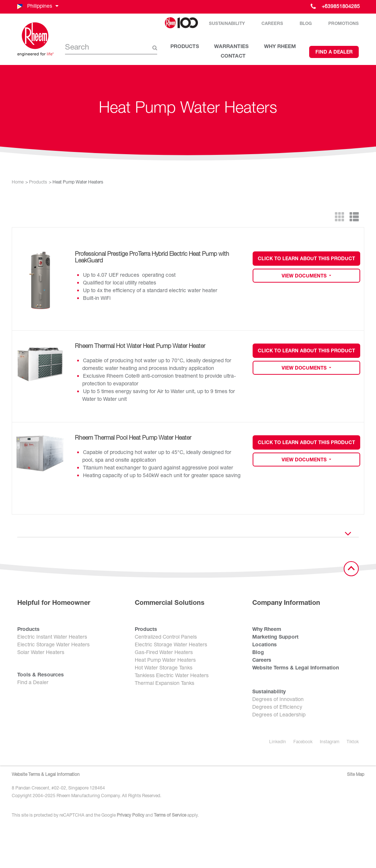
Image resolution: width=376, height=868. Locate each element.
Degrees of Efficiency (277, 708)
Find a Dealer (334, 53)
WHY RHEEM (280, 47)
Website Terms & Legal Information (296, 668)
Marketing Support (275, 638)
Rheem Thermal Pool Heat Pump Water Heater (133, 439)
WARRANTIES (231, 47)
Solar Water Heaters (41, 653)
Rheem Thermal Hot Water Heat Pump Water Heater (140, 347)
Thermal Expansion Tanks (164, 684)
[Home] (36, 39)
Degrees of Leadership (279, 715)
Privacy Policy (131, 816)
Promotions (344, 24)
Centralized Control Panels (166, 638)
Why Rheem (267, 630)
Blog (306, 24)
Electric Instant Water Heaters (52, 638)
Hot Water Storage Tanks (164, 668)
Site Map (356, 775)
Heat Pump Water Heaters (165, 661)
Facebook (303, 742)
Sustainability (227, 24)
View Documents (305, 277)
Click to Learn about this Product (306, 259)
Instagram (330, 742)
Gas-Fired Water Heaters (164, 653)
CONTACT (233, 57)
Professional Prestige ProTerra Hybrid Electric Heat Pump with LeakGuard (152, 258)
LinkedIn (278, 742)
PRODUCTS (185, 47)
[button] (37, 7)
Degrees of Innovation (278, 700)
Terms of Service (170, 816)
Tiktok (353, 742)
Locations (265, 645)
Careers (272, 24)
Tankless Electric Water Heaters (172, 676)
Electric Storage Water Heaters (53, 645)
